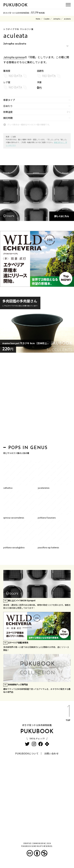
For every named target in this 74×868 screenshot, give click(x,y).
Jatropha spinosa (14, 57)
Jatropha (57, 19)
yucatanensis (44, 488)
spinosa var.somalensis (14, 518)
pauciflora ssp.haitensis (48, 547)
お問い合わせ (51, 753)
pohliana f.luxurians (47, 518)
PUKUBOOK (16, 5)
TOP (68, 714)
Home (38, 19)
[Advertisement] (37, 400)
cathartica (8, 488)
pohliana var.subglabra (14, 547)
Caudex (47, 19)
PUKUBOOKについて (27, 753)
